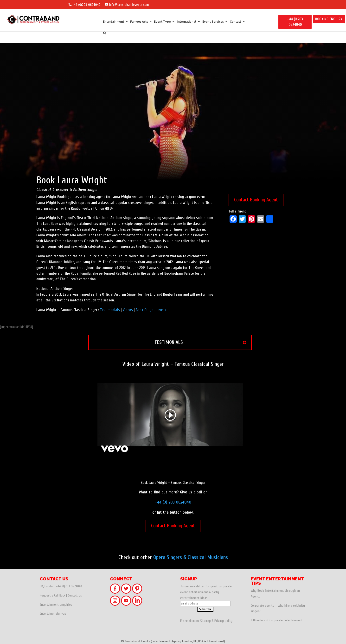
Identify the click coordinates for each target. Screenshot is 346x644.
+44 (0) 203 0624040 (173, 502)
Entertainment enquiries (56, 605)
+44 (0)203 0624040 (86, 5)
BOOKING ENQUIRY (329, 19)
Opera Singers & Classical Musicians (191, 557)
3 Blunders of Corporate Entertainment (277, 620)
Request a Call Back (52, 595)
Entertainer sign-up (53, 614)
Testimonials (110, 310)
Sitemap (205, 621)
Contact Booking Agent (256, 200)
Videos (128, 310)
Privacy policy (223, 621)
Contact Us (75, 595)
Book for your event (151, 310)
